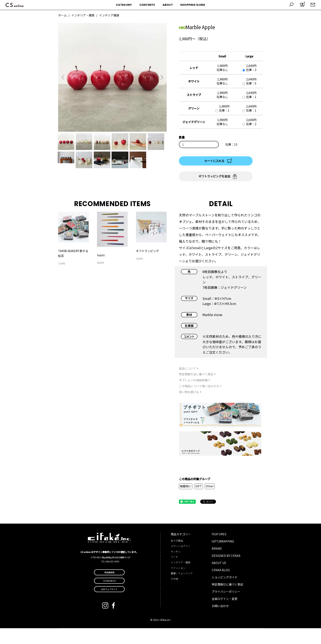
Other (210, 502)
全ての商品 (177, 556)
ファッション (178, 584)
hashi (101, 271)
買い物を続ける (189, 408)
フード (174, 573)
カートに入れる (214, 161)
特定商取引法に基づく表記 (196, 390)
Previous (64, 77)
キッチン (176, 567)
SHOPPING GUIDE (193, 5)
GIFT (199, 502)
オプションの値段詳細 (193, 396)
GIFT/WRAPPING (223, 557)
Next (160, 77)
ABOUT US (219, 579)
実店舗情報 (109, 588)
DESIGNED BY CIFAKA (226, 571)
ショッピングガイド (225, 593)
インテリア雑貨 (109, 15)
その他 (174, 594)
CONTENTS (147, 5)
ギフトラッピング (147, 267)
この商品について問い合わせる (199, 402)
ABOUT (168, 5)
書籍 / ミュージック (182, 589)
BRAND (217, 564)
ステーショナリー (181, 562)
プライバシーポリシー (226, 607)
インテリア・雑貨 (83, 15)
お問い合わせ (220, 622)
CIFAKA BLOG (221, 586)
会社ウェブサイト (109, 605)
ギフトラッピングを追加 (214, 176)
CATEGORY (124, 5)
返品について (188, 384)
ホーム (62, 15)
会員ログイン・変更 (225, 614)
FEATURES (219, 550)
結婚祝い (186, 502)
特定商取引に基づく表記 (227, 600)
